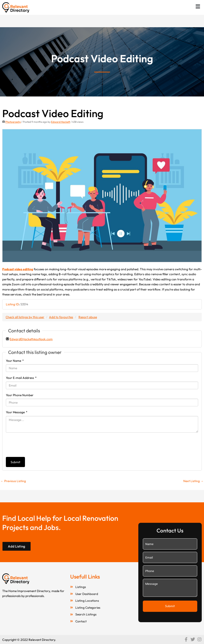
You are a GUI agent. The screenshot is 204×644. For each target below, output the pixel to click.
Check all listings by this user (25, 317)
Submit (15, 462)
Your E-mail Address (21, 378)
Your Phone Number (20, 395)
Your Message (17, 412)
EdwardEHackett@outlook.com (31, 339)
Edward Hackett (61, 122)
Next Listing (193, 481)
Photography (13, 122)
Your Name (15, 361)
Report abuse (88, 317)
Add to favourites (61, 317)
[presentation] (40, 445)
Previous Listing (13, 481)
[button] (198, 6)
